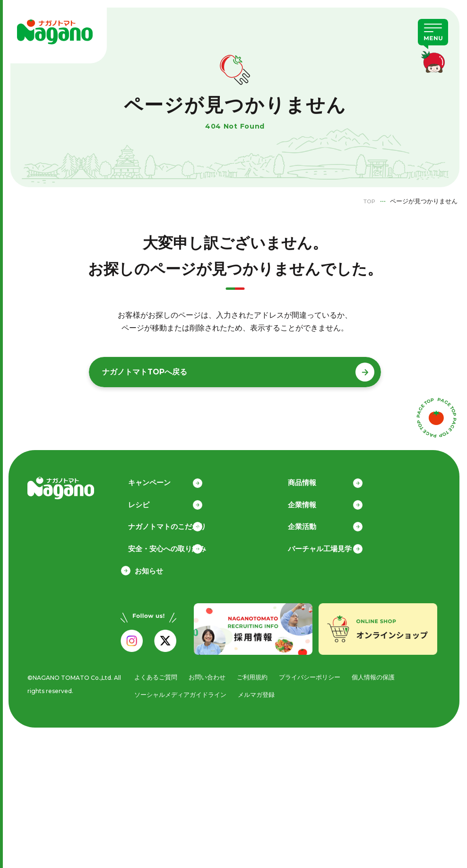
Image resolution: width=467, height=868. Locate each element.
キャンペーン (156, 480)
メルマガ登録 (256, 693)
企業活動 (309, 524)
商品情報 (309, 480)
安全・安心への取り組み (174, 546)
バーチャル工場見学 (327, 546)
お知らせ (149, 569)
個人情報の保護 (373, 676)
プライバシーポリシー (310, 676)
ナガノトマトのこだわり (174, 524)
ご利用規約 (252, 676)
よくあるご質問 (156, 676)
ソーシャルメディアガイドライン (180, 693)
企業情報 (309, 502)
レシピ (145, 502)
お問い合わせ (207, 676)
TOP (368, 201)
